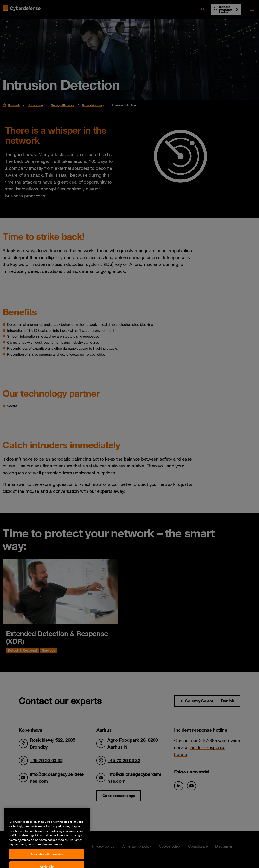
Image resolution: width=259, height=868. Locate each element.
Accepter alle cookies (47, 859)
